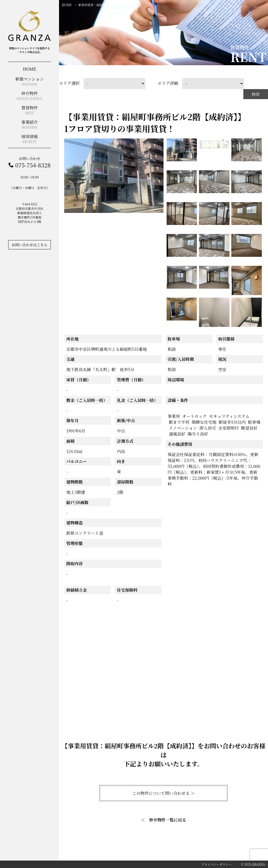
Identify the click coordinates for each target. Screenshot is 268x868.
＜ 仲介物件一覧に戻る (164, 820)
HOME (67, 5)
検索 (256, 94)
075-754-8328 (33, 165)
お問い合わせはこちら (30, 245)
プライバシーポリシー (216, 864)
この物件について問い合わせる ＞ (164, 793)
